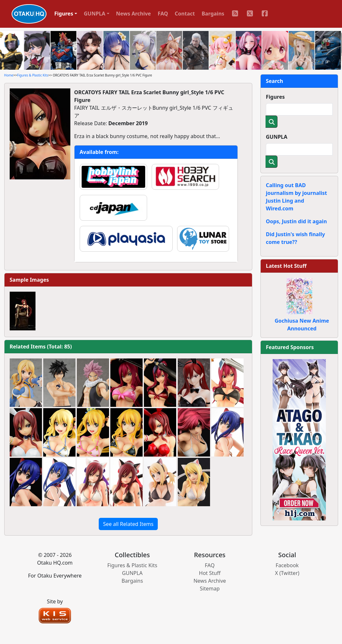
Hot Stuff (210, 573)
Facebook (287, 565)
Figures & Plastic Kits (33, 75)
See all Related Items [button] (128, 524)
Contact (185, 14)
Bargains (213, 14)
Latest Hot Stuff (286, 266)
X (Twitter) (287, 573)
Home (9, 75)
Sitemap (210, 589)
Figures (275, 97)
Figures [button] (64, 14)
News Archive (134, 14)
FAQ (163, 14)
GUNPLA (277, 137)
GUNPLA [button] (95, 14)
